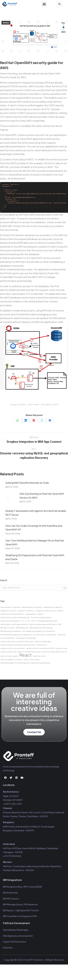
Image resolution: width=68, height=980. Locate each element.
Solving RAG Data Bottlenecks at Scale (27, 483)
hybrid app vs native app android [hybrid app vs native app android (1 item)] (14, 624)
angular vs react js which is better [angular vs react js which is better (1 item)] (50, 611)
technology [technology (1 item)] (35, 659)
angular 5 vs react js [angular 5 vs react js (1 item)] (9, 611)
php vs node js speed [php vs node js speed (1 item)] (9, 656)
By (34, 404)
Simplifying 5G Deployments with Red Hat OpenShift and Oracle (35, 557)
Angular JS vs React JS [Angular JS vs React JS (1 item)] (26, 611)
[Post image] (1, 483)
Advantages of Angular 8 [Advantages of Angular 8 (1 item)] (11, 607)
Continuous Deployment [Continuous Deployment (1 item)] (41, 617)
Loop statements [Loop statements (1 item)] (8, 638)
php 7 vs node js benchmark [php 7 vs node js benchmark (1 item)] (29, 652)
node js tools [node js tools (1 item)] (42, 645)
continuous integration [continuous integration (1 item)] (10, 621)
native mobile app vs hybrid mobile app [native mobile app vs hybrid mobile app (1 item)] (17, 641)
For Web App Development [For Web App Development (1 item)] (46, 621)
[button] (44, 4)
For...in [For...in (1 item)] (24, 621)
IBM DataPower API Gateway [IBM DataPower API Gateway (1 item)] (41, 628)
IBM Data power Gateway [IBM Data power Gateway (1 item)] (11, 631)
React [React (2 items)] (26, 655)
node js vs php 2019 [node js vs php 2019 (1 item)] (9, 652)
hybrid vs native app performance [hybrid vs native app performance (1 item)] (43, 624)
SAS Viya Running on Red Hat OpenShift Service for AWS (42, 496)
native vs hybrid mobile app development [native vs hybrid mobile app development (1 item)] (18, 645)
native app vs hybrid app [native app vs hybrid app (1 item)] (26, 638)
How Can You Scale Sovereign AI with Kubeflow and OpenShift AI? (34, 528)
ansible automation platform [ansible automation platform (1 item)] (12, 614)
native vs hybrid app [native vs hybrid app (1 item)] (43, 641)
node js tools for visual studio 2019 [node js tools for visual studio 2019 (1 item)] (40, 648)
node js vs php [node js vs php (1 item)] (61, 648)
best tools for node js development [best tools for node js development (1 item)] (15, 617)
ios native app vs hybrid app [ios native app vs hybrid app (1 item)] (44, 635)
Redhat (6, 23)
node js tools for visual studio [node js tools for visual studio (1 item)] (13, 648)
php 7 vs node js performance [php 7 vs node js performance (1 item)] (54, 652)
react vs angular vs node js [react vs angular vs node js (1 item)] (11, 659)
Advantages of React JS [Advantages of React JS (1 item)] (53, 607)
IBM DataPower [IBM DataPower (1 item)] (22, 628)
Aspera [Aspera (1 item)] (40, 614)
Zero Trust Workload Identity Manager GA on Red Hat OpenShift (35, 542)
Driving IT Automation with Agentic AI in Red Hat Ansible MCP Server (36, 513)
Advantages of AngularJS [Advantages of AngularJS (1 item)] (32, 607)
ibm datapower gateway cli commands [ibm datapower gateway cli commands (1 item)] (39, 631)
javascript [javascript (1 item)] (61, 635)
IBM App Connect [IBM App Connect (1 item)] (8, 628)
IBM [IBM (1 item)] (60, 624)
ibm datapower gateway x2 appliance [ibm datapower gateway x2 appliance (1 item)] (16, 635)
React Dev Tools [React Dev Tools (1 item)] (39, 656)
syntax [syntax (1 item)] (26, 659)
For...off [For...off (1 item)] (31, 621)
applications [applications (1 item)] (31, 614)
